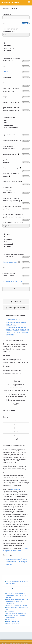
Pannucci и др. (16, 489)
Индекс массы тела (10, 262)
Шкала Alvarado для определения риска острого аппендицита (16, 322)
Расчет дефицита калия (13, 622)
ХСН (4, 66)
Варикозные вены (9, 135)
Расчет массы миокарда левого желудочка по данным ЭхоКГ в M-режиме (16, 595)
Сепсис (5, 72)
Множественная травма (11, 102)
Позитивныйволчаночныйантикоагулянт (9, 190)
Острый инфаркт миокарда (12, 281)
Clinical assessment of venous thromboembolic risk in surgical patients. (17, 562)
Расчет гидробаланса (13, 624)
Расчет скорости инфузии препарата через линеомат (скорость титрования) (17, 601)
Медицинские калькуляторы (11, 3)
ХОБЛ (5, 268)
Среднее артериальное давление (16, 614)
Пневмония (7, 77)
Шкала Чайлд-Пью (12, 620)
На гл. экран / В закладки (16, 308)
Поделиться (16, 302)
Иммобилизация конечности (13, 83)
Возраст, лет (16, 16)
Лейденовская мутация (12, 168)
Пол (4, 23)
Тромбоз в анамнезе (11, 154)
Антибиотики (10, 612)
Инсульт (5, 97)
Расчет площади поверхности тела (16, 606)
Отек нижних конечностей (12, 140)
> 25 (11, 262)
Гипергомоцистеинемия (13, 182)
